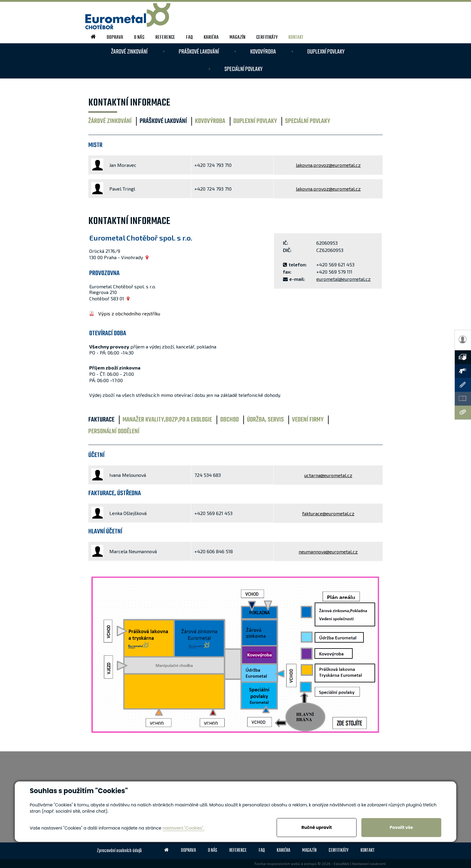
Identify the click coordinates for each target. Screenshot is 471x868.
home (93, 37)
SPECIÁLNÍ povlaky (243, 69)
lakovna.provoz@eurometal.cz (328, 165)
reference (165, 37)
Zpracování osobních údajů (119, 851)
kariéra (211, 37)
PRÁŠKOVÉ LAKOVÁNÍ (199, 52)
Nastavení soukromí (369, 863)
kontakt (296, 37)
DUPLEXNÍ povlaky (326, 52)
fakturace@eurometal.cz (328, 513)
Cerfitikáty (267, 37)
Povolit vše (401, 827)
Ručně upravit (316, 827)
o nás (139, 37)
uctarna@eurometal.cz (328, 475)
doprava (115, 37)
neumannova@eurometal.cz (328, 552)
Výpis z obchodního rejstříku (129, 313)
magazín (237, 37)
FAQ (189, 37)
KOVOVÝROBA (263, 52)
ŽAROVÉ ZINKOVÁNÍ (129, 52)
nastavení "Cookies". (183, 828)
